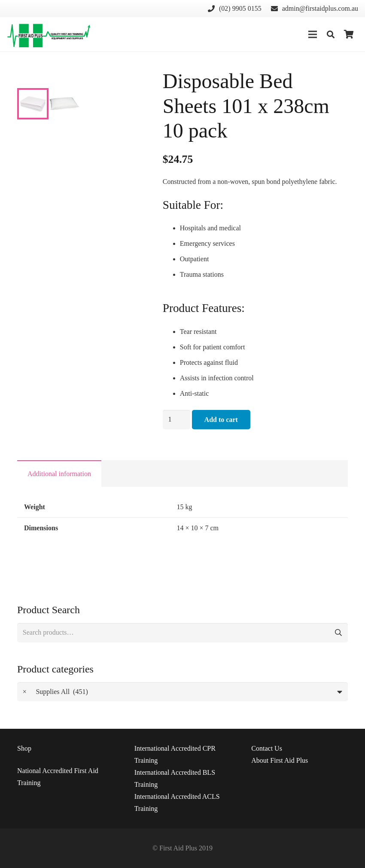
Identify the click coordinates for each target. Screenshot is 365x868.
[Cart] (349, 34)
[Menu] (313, 34)
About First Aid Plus (280, 760)
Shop (24, 748)
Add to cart (221, 420)
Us (267, 748)
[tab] (59, 474)
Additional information (59, 474)
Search (338, 633)
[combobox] (182, 692)
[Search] (331, 35)
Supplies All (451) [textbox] (55, 692)
